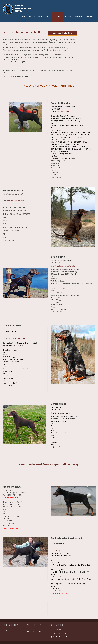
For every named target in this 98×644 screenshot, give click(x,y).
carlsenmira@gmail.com (16, 201)
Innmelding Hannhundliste (63, 33)
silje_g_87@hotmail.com (16, 338)
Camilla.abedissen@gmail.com (66, 266)
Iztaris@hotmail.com (62, 551)
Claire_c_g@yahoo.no (63, 413)
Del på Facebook (10, 630)
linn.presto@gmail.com (64, 111)
